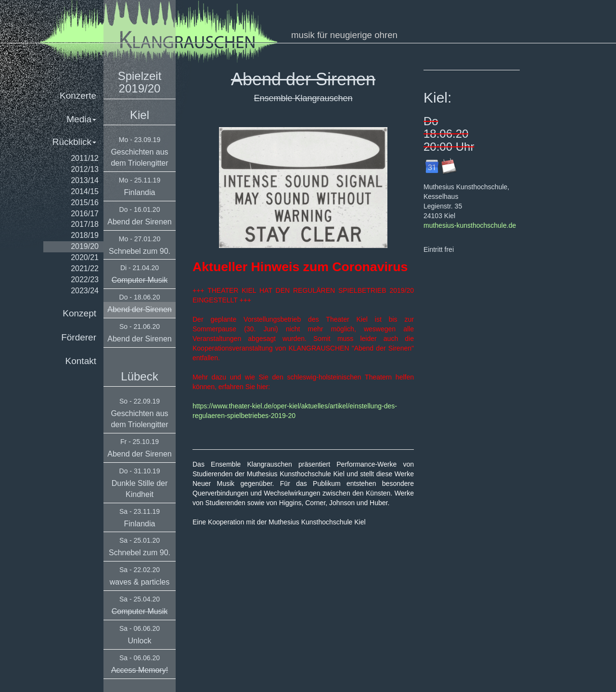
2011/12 (85, 158)
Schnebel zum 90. (140, 251)
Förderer (79, 337)
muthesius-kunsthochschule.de (470, 225)
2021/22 (85, 268)
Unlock (140, 641)
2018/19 (85, 235)
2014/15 (85, 191)
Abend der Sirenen (139, 222)
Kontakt (81, 361)
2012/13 (85, 169)
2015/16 (85, 202)
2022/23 (85, 280)
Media (81, 119)
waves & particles (140, 582)
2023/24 (85, 291)
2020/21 (85, 257)
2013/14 (85, 180)
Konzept (79, 313)
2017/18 (85, 224)
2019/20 (85, 246)
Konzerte (78, 96)
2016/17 (85, 214)
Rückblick (74, 142)
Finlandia (140, 192)
